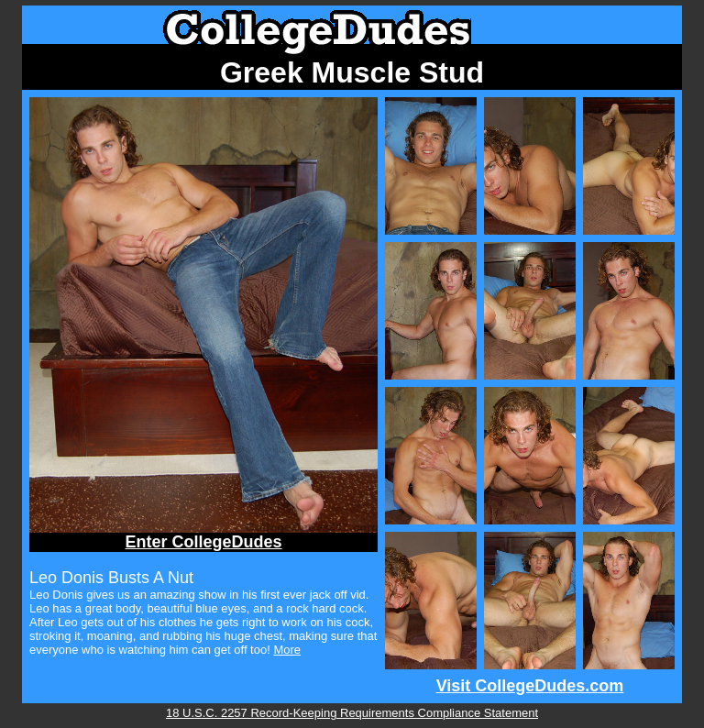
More (287, 650)
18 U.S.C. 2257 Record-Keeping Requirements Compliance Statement (352, 713)
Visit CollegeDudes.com (530, 686)
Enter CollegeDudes (203, 542)
